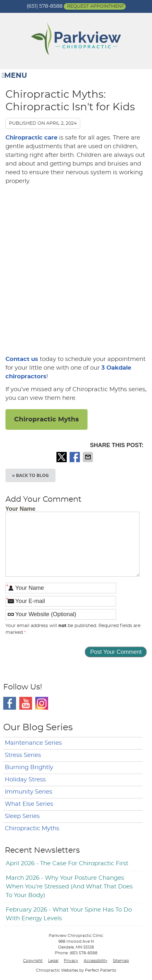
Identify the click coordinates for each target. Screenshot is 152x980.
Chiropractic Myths (46, 419)
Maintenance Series (33, 743)
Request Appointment (96, 6)
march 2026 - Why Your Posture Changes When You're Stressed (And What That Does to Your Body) (69, 887)
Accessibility (96, 961)
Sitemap (121, 961)
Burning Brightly (29, 768)
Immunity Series (29, 792)
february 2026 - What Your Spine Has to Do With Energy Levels (69, 914)
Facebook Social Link (10, 703)
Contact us (22, 359)
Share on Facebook (75, 457)
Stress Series (23, 755)
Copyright (33, 961)
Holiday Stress (25, 780)
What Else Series (29, 804)
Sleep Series (22, 816)
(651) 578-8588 (45, 6)
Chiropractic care (31, 138)
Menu (14, 76)
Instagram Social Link (42, 703)
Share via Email (89, 457)
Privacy (71, 961)
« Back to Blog (31, 475)
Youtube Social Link (26, 703)
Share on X (62, 457)
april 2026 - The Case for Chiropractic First (67, 864)
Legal (53, 961)
